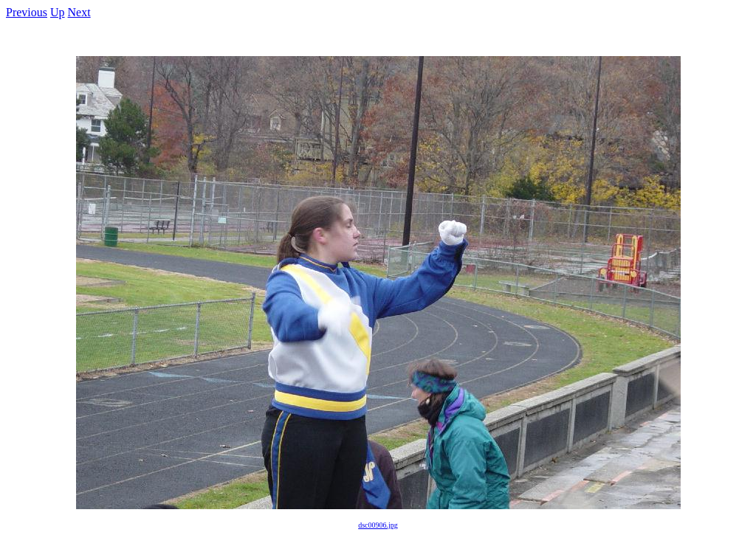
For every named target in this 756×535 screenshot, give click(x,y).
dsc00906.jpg (378, 525)
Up (58, 12)
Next (79, 12)
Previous (27, 12)
